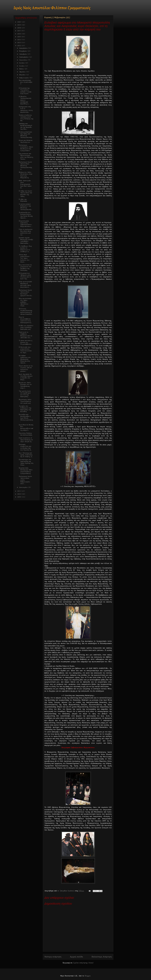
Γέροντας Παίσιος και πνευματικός (25, 434)
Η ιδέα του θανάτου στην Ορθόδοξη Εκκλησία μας (26, 327)
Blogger (88, 976)
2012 (19, 46)
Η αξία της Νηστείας (23, 200)
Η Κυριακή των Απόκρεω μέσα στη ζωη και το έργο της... (25, 276)
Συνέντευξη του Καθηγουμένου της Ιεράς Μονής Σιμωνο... (26, 215)
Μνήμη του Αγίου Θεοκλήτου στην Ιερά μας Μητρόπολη (26, 175)
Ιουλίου (22, 63)
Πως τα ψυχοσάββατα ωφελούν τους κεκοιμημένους (25, 320)
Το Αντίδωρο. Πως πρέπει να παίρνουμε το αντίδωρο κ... (25, 249)
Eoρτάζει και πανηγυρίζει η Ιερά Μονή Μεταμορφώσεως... (26, 418)
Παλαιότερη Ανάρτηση (102, 957)
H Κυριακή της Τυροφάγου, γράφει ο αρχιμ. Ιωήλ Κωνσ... (25, 91)
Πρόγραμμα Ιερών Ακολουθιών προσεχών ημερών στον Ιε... (26, 293)
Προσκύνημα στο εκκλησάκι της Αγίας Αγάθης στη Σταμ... (26, 462)
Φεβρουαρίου (24, 78)
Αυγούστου (23, 60)
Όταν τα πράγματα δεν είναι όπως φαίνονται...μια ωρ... (26, 232)
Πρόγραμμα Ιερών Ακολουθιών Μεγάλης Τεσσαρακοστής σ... (25, 166)
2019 (19, 25)
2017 (19, 31)
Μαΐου (22, 69)
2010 (19, 494)
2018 (19, 28)
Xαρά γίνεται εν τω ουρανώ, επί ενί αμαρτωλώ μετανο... (26, 369)
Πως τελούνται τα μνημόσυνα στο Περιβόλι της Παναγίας (25, 268)
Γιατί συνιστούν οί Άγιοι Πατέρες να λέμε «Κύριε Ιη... (26, 440)
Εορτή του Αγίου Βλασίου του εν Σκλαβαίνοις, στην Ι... (25, 385)
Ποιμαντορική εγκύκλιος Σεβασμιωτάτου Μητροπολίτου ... (26, 224)
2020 (19, 22)
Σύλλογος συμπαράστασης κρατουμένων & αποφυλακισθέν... (26, 311)
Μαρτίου (23, 75)
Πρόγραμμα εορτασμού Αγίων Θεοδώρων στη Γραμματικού (26, 148)
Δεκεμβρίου (24, 48)
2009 (19, 497)
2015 (19, 37)
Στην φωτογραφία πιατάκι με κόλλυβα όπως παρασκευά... (25, 284)
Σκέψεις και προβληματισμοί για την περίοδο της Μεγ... (25, 126)
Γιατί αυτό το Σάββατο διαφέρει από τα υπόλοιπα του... (25, 335)
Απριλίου (23, 72)
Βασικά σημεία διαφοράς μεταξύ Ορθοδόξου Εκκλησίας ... (26, 240)
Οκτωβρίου (23, 54)
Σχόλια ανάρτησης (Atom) (83, 963)
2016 (19, 34)
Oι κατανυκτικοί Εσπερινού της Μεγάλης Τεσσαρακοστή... (25, 207)
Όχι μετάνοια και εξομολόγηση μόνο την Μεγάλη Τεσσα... (26, 156)
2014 (19, 40)
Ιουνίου (22, 66)
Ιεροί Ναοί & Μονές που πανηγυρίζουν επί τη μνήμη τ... (26, 427)
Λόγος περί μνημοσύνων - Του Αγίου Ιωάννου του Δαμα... (25, 258)
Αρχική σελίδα (76, 957)
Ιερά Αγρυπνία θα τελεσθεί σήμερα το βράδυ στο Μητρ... (26, 377)
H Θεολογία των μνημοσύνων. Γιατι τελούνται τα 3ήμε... (25, 350)
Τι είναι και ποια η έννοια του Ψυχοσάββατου (25, 342)
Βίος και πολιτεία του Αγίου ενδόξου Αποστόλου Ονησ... (25, 302)
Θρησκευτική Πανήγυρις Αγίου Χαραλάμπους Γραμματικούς (26, 471)
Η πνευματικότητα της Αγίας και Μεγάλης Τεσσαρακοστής (25, 135)
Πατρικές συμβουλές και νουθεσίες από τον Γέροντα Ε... (25, 447)
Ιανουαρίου (24, 487)
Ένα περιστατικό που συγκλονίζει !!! (25, 82)
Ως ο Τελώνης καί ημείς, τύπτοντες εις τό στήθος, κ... (26, 455)
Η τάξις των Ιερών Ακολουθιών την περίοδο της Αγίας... (25, 194)
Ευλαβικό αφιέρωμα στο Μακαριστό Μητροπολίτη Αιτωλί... (25, 359)
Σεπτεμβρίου (24, 57)
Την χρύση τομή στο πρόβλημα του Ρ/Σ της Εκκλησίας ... (25, 394)
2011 (19, 491)
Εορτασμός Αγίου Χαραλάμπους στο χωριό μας (25, 401)
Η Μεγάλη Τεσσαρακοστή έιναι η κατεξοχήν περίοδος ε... (25, 100)
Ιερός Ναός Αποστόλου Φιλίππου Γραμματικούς (52, 8)
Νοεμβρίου (23, 51)
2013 (19, 43)
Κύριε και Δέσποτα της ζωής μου (26, 141)
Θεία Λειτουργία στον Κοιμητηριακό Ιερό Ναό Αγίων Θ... (25, 184)
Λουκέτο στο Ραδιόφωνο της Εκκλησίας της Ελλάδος (25, 409)
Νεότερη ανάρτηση (53, 957)
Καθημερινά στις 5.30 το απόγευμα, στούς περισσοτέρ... (26, 109)
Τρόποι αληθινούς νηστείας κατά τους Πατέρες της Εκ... (26, 118)
